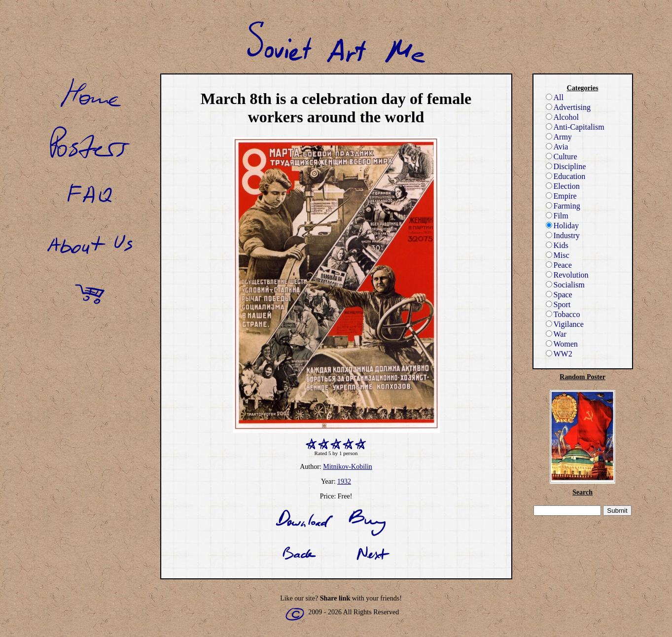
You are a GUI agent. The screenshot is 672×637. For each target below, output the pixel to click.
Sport (558, 304)
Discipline (566, 166)
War (556, 334)
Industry (563, 235)
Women (562, 344)
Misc (558, 255)
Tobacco (563, 314)
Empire (561, 196)
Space (559, 295)
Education (566, 176)
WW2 (559, 354)
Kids (557, 245)
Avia (557, 147)
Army (559, 137)
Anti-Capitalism (575, 127)
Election (563, 186)
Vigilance (565, 324)
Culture (562, 157)
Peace (559, 265)
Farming (563, 206)
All (555, 97)
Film (557, 216)
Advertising (568, 107)
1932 (344, 481)
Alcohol (563, 117)
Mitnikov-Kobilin (348, 467)
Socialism (565, 285)
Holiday (563, 226)
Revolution (567, 275)
